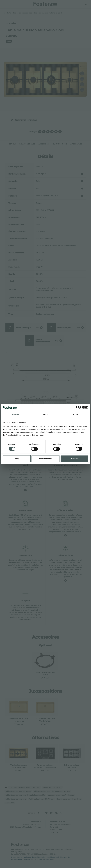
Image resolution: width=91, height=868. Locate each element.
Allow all (74, 459)
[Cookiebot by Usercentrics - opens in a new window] (78, 408)
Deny (17, 459)
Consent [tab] (16, 414)
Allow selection (45, 459)
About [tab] (75, 414)
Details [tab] (45, 414)
